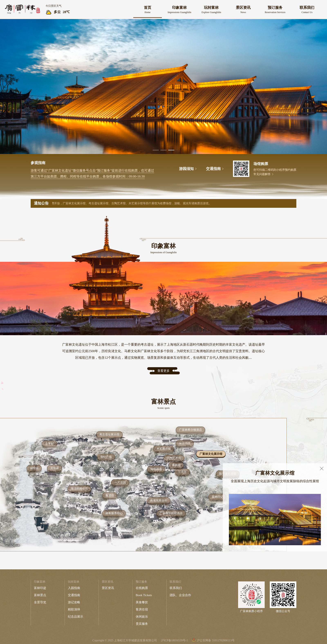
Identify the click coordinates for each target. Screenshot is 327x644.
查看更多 (163, 371)
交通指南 (74, 595)
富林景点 (40, 595)
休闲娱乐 (142, 617)
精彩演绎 (74, 609)
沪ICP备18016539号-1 (174, 640)
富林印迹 (40, 588)
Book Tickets (144, 595)
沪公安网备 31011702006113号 (216, 640)
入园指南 (74, 588)
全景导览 (40, 602)
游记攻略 (74, 602)
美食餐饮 (142, 602)
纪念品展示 (76, 617)
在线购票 (142, 588)
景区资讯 (108, 588)
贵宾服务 (142, 624)
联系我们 (176, 588)
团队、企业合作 (180, 595)
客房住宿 (142, 609)
